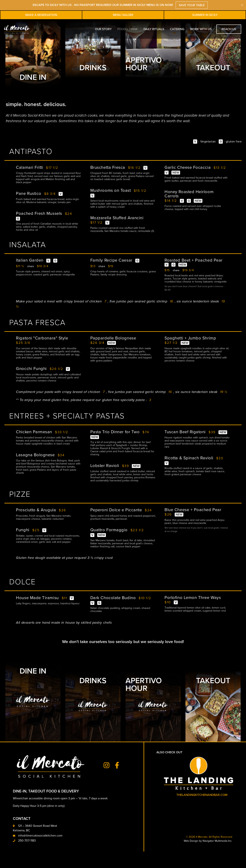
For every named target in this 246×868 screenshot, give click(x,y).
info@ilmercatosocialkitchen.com (40, 852)
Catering (177, 29)
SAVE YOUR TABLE (192, 5)
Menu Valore (123, 15)
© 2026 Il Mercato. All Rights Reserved (209, 853)
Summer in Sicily (205, 15)
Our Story (103, 29)
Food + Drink (128, 29)
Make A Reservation (41, 15)
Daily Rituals (154, 29)
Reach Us (229, 29)
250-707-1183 (27, 857)
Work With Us (201, 29)
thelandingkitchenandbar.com (202, 811)
